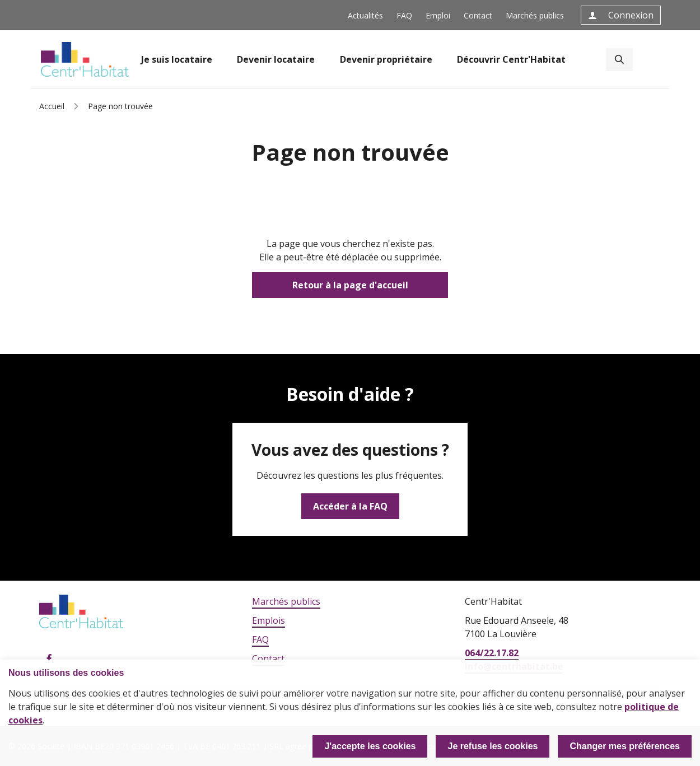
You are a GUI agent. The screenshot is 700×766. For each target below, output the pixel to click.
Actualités (365, 15)
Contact (478, 15)
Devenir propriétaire (386, 59)
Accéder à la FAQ (350, 506)
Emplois (269, 620)
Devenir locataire (276, 59)
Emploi (438, 15)
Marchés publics (535, 15)
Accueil (52, 106)
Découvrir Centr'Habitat (511, 59)
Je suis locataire (177, 59)
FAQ (404, 15)
